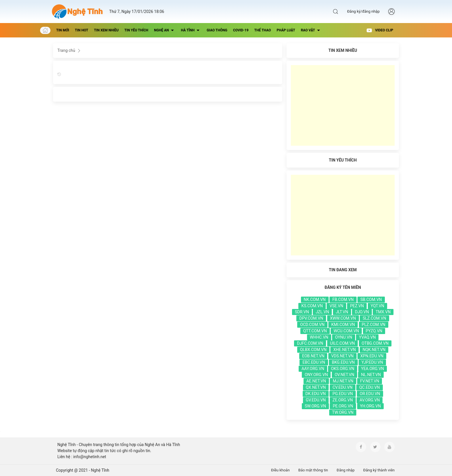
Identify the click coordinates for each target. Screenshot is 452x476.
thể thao (263, 30)
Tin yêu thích (136, 30)
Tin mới (63, 30)
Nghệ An (164, 30)
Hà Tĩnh (191, 30)
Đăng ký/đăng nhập (363, 11)
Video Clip (380, 30)
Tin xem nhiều (106, 30)
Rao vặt (311, 30)
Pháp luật (286, 30)
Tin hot (82, 30)
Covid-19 (241, 30)
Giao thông (217, 30)
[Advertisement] (343, 105)
